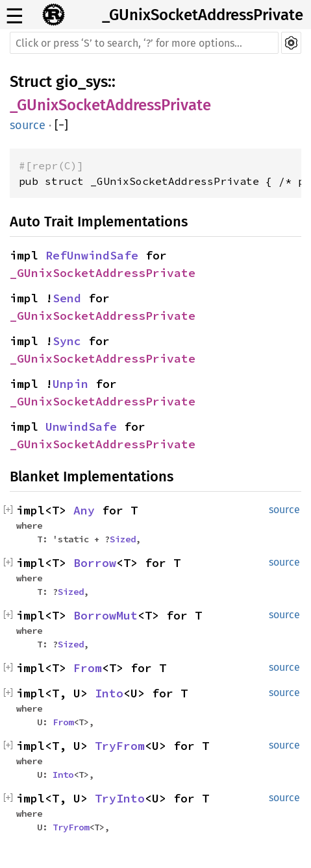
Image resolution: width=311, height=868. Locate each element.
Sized (123, 539)
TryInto (120, 798)
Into (109, 693)
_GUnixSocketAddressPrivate (203, 15)
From (88, 668)
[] (61, 125)
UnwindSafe (81, 427)
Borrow (95, 563)
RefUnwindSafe (92, 255)
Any (84, 510)
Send (67, 298)
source (28, 125)
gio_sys (82, 82)
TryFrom (120, 746)
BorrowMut (106, 615)
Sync (67, 341)
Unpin (70, 384)
